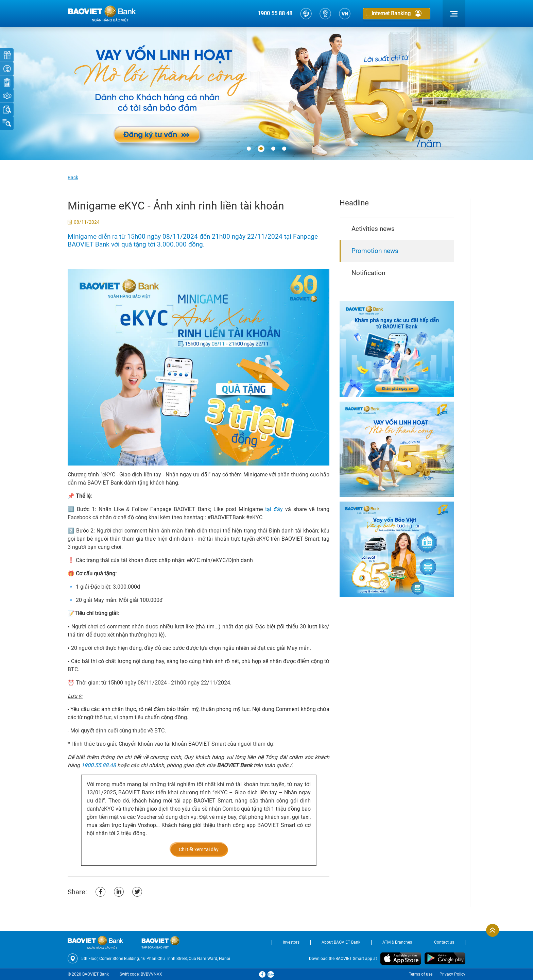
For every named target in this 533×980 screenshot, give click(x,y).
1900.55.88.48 (99, 765)
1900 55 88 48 (275, 13)
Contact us (444, 942)
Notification (368, 273)
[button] (249, 149)
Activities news (373, 229)
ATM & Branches (397, 942)
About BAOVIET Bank (341, 942)
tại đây (274, 509)
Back (73, 178)
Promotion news (375, 251)
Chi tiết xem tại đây (199, 849)
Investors (291, 942)
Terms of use (421, 974)
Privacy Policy (452, 974)
